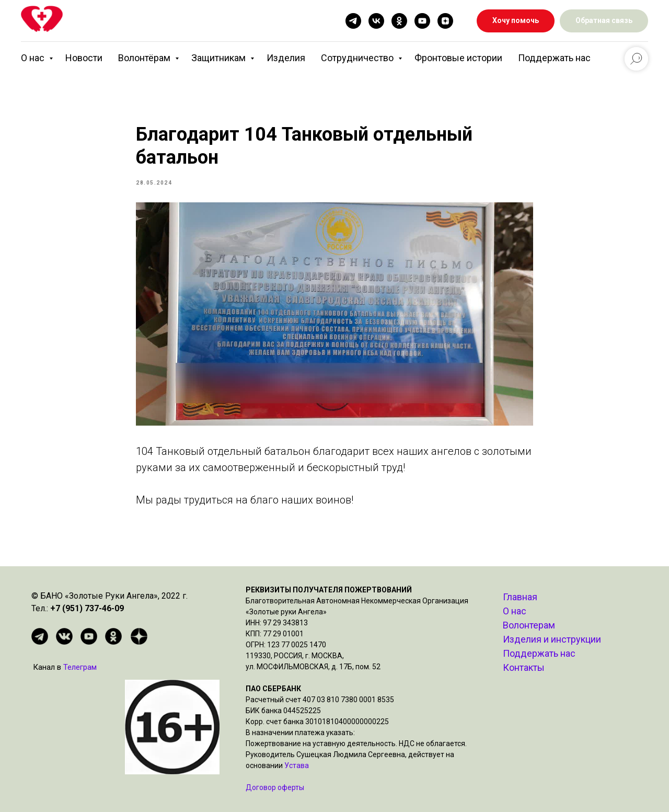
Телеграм (80, 667)
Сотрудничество (358, 58)
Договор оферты (275, 787)
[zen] (445, 21)
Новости (84, 58)
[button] (604, 21)
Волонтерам (529, 625)
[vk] (376, 21)
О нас (34, 58)
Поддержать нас (554, 58)
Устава (297, 765)
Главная (520, 597)
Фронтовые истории (458, 58)
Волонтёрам (145, 58)
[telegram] (353, 21)
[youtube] (422, 21)
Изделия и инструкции (552, 639)
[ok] (399, 21)
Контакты (524, 667)
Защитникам (220, 58)
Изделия (286, 58)
